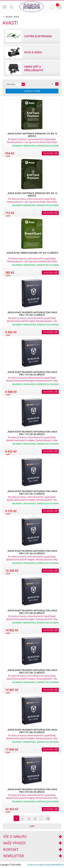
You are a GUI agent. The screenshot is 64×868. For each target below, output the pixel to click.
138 (48, 819)
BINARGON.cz (58, 865)
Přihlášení (52, 7)
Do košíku (49, 153)
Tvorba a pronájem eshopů (39, 865)
